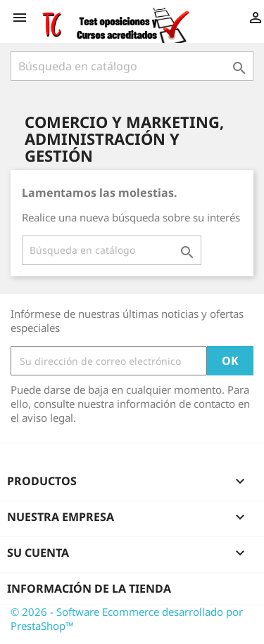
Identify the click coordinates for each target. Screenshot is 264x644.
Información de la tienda (89, 588)
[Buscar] (132, 66)
